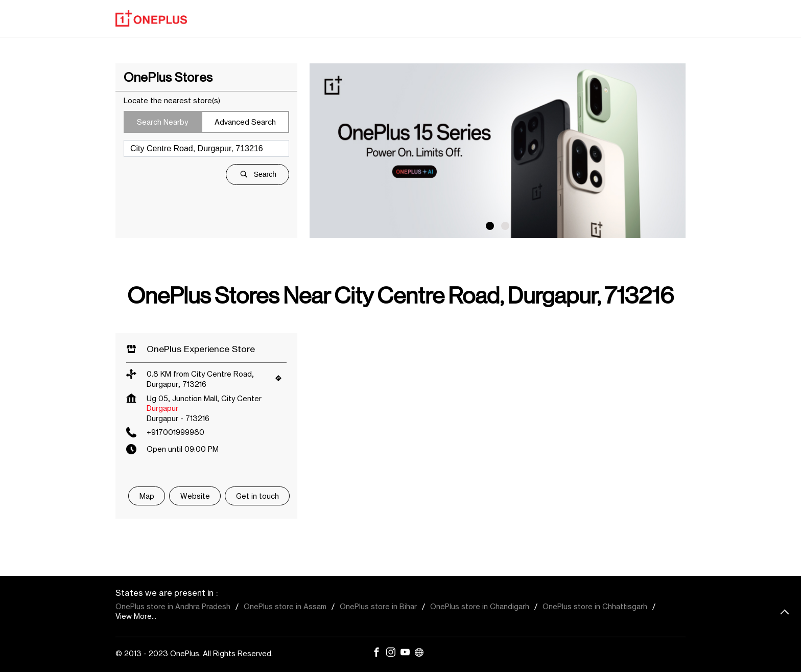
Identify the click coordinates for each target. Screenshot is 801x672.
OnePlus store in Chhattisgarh (595, 606)
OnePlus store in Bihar (378, 606)
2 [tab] (505, 226)
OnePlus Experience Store (201, 349)
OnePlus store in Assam (285, 606)
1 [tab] (490, 226)
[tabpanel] (498, 151)
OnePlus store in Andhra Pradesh (173, 606)
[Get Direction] (281, 380)
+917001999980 (175, 432)
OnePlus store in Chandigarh (480, 606)
